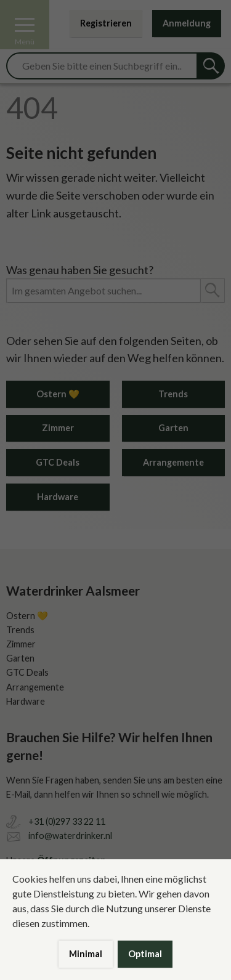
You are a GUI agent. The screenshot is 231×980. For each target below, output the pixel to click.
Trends (173, 394)
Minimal (86, 954)
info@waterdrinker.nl (70, 836)
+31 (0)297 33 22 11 (67, 821)
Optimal (145, 954)
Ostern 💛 (58, 394)
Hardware (58, 497)
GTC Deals (58, 462)
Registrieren (106, 23)
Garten (173, 428)
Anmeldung (187, 23)
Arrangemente (173, 462)
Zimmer (58, 428)
